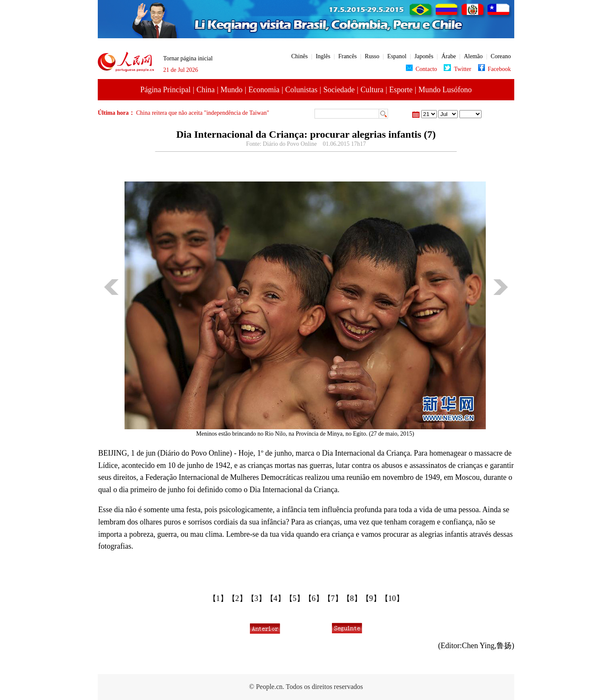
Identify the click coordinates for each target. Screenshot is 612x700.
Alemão (473, 56)
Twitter (457, 69)
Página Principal (165, 90)
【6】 (314, 598)
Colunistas (301, 90)
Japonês (424, 56)
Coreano (501, 56)
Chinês (299, 56)
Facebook (494, 69)
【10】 (392, 598)
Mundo (232, 90)
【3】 (256, 598)
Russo (372, 56)
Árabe (448, 56)
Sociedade (339, 90)
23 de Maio (470, 114)
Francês (348, 56)
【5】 (295, 598)
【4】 (276, 598)
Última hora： (117, 113)
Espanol (397, 56)
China (205, 90)
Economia (264, 90)
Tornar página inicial (188, 58)
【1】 (218, 598)
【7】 (333, 598)
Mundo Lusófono (445, 90)
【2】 (237, 598)
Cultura (372, 90)
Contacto (422, 69)
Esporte (401, 90)
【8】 (352, 598)
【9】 (371, 598)
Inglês (323, 56)
